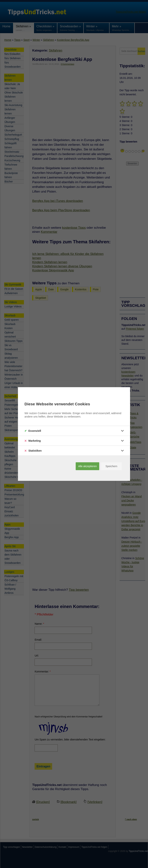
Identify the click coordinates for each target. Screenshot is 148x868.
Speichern (111, 466)
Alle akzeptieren (87, 466)
